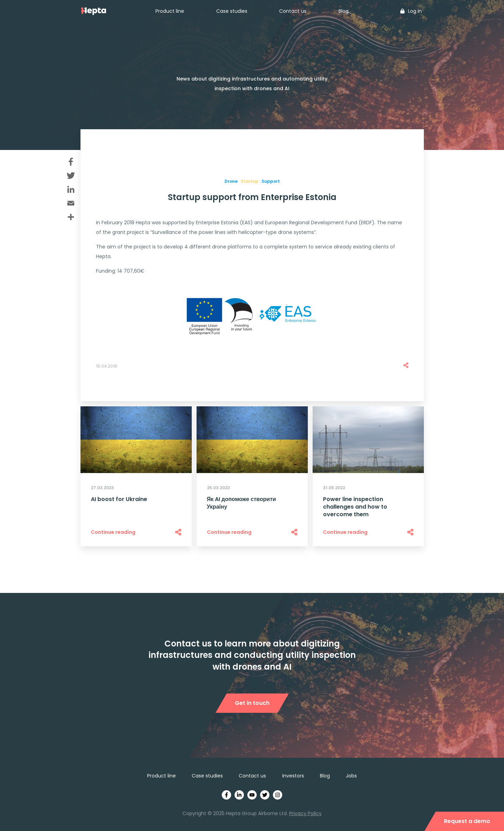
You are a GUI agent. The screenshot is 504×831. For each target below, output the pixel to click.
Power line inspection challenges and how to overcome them (355, 507)
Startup (250, 181)
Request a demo (467, 821)
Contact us (293, 11)
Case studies (232, 11)
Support (271, 181)
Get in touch (252, 703)
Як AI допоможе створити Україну (241, 503)
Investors (293, 776)
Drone (231, 181)
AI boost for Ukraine (119, 499)
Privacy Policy (305, 813)
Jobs (351, 776)
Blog (344, 11)
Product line (170, 11)
